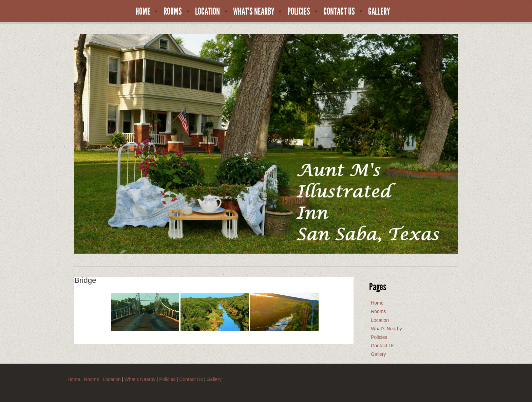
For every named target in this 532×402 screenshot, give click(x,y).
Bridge (85, 280)
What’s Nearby (254, 12)
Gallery (379, 12)
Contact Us (339, 12)
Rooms (173, 12)
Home (143, 12)
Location (207, 12)
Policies (299, 12)
